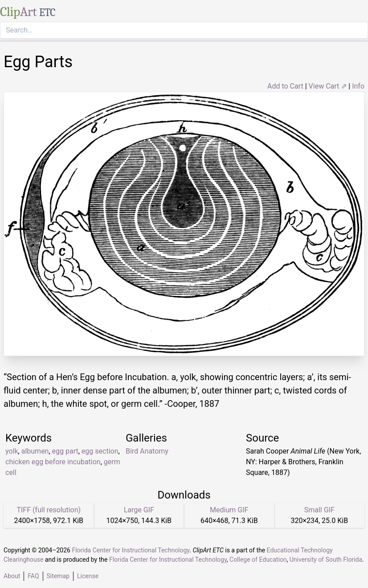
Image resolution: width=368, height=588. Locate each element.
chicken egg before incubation (53, 462)
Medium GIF (229, 510)
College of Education (258, 560)
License (88, 576)
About (12, 576)
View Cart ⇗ (328, 86)
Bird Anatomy (147, 451)
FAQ (33, 576)
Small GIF (319, 510)
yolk (12, 451)
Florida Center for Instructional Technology (131, 550)
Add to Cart (285, 86)
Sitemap (58, 576)
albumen (35, 451)
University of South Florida (326, 560)
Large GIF (139, 510)
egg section (100, 451)
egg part (65, 451)
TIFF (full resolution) (49, 510)
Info (358, 86)
